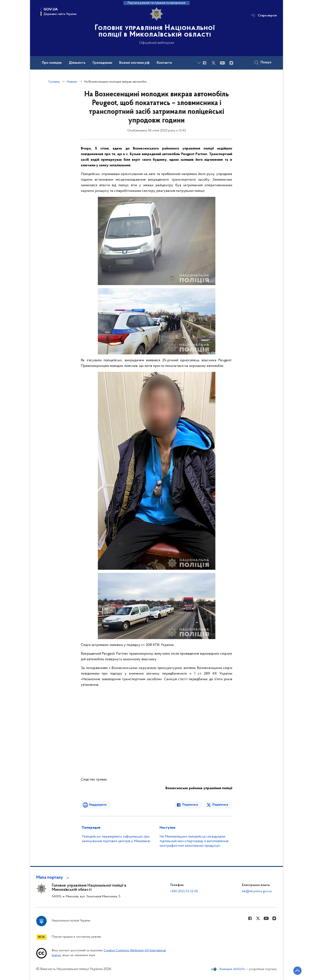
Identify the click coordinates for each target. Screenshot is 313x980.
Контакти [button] (164, 63)
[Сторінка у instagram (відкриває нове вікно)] (231, 63)
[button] (53, 878)
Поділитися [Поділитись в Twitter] (220, 805)
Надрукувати (98, 805)
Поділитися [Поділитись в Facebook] (190, 805)
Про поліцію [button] (52, 63)
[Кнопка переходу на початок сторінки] (297, 971)
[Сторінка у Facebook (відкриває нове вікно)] (205, 63)
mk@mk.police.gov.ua (257, 891)
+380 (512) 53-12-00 (184, 891)
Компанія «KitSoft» (233, 969)
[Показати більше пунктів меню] (199, 63)
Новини (72, 82)
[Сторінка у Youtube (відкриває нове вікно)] (222, 63)
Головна (54, 82)
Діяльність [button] (77, 63)
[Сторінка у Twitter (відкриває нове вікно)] (214, 63)
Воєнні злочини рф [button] (134, 63)
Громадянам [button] (102, 63)
